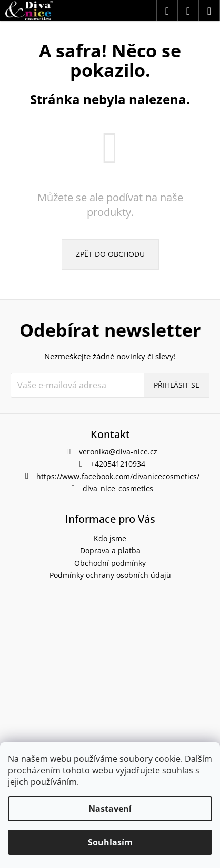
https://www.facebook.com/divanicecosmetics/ (118, 476)
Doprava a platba (110, 550)
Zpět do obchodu (110, 254)
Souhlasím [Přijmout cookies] (110, 842)
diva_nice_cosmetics (118, 488)
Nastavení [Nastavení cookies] (110, 809)
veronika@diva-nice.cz (118, 452)
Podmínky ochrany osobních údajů (110, 575)
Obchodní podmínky (110, 563)
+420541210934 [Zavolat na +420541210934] (118, 464)
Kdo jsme (110, 538)
